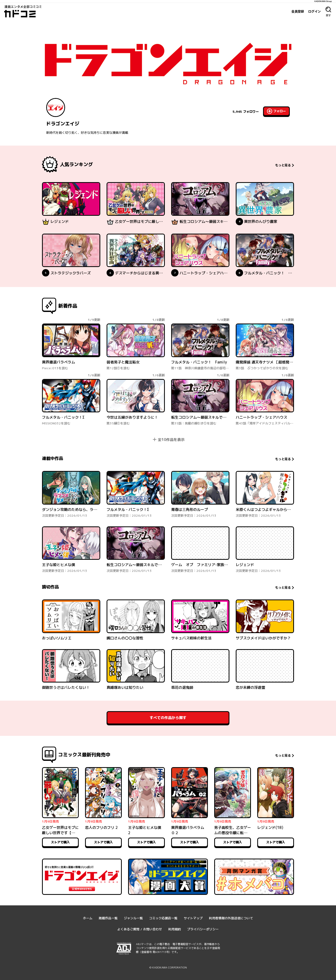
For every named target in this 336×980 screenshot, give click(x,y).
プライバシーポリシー (203, 929)
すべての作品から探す (168, 718)
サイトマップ (193, 918)
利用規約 (175, 929)
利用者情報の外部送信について (231, 918)
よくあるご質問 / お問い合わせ (140, 929)
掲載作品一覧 (108, 918)
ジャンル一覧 (133, 918)
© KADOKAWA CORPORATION (168, 967)
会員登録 (298, 11)
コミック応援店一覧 (163, 918)
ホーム (88, 918)
